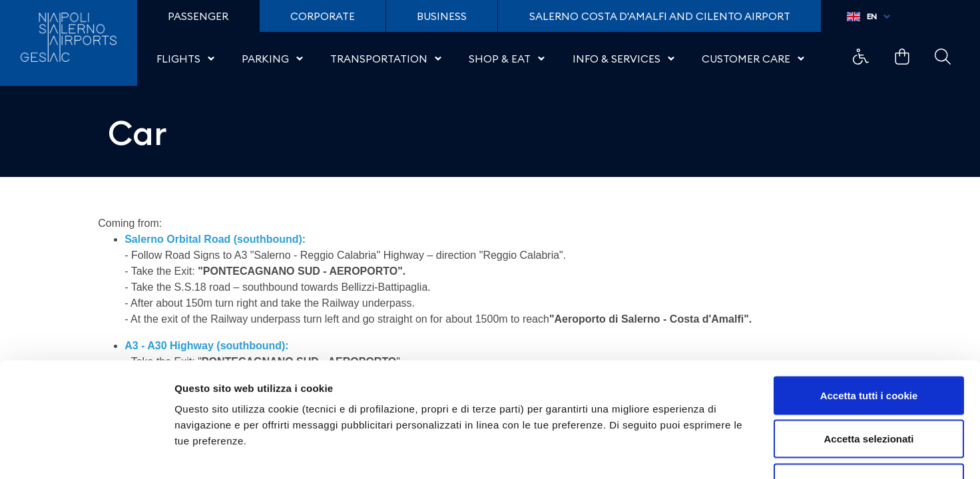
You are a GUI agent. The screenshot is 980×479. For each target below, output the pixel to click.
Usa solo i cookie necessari (869, 392)
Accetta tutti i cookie (869, 304)
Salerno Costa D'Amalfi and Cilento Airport (660, 16)
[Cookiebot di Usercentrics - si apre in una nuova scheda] (86, 453)
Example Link (861, 57)
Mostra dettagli (700, 453)
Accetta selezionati (868, 348)
